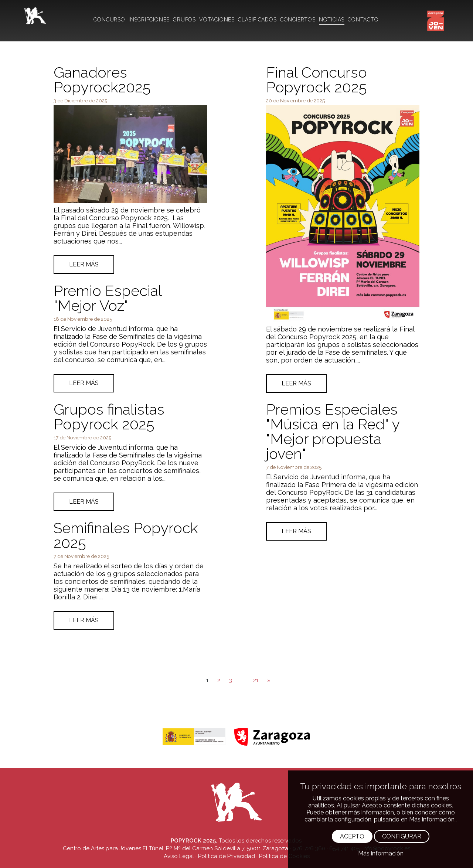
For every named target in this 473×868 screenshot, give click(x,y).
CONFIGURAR (402, 836)
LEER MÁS (84, 264)
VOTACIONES (217, 20)
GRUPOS (184, 20)
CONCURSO (109, 20)
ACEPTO (352, 836)
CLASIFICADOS (257, 20)
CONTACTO (363, 20)
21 (256, 680)
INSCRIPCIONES (149, 20)
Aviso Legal (179, 856)
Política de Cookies (284, 856)
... (243, 680)
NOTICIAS (332, 20)
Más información (381, 853)
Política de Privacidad (227, 856)
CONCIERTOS (298, 20)
